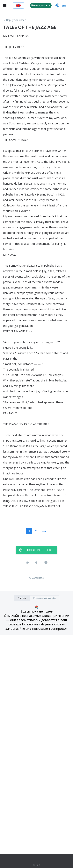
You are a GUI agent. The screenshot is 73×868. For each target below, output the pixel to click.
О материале (36, 578)
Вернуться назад (15, 20)
